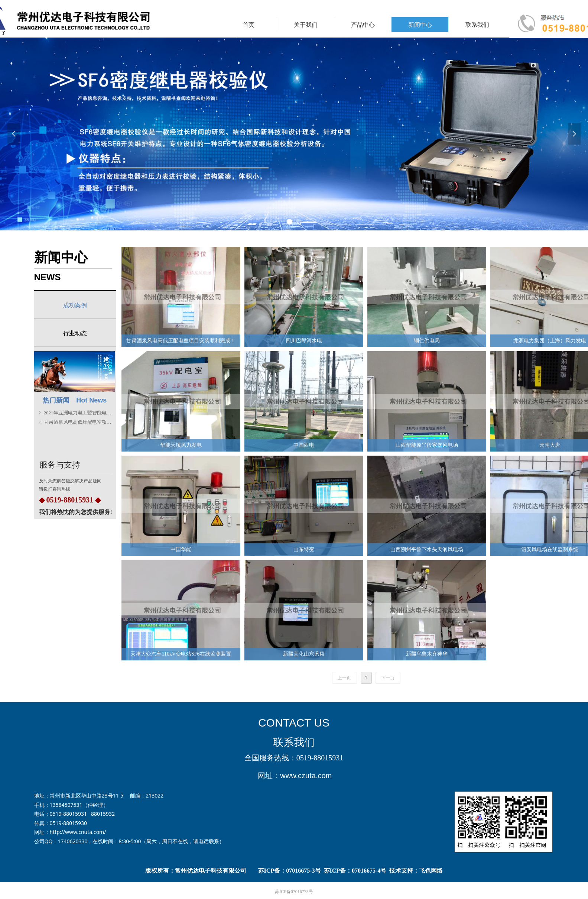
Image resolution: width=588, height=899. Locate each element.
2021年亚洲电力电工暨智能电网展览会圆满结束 (78, 413)
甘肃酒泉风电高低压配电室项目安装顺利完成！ (78, 422)
